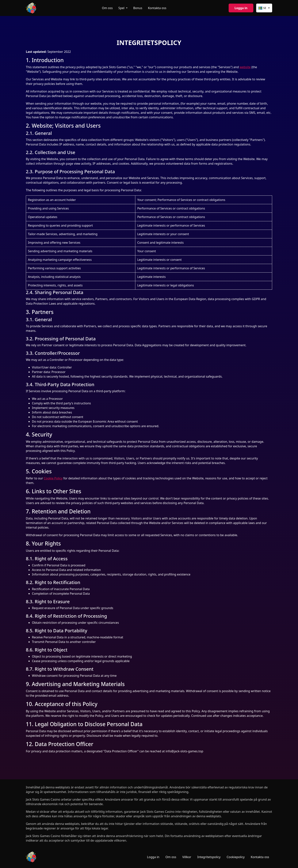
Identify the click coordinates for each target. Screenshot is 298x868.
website (245, 67)
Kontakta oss (157, 8)
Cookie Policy (53, 478)
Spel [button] (122, 8)
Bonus (138, 8)
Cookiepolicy (236, 857)
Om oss (107, 8)
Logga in (241, 8)
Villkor (187, 857)
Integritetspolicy (209, 857)
